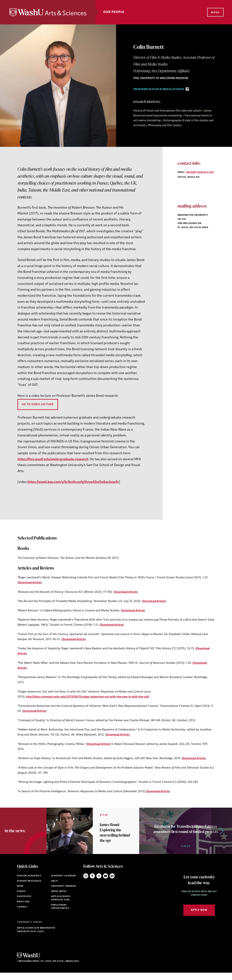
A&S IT (55, 888)
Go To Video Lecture (38, 405)
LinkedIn (112, 883)
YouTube (105, 883)
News (20, 893)
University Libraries (64, 893)
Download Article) (118, 735)
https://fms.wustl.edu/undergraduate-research (53, 459)
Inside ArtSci (59, 899)
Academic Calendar (63, 883)
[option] (93, 834)
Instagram (86, 883)
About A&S (23, 909)
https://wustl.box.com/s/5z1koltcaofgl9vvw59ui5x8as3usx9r (73, 482)
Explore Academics (29, 883)
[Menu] (215, 12)
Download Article (30, 583)
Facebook (92, 883)
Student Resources (29, 888)
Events (21, 899)
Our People (114, 12)
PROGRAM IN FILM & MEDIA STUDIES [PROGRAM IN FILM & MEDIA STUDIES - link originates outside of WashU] (161, 89)
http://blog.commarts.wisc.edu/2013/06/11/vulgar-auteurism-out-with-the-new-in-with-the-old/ (88, 697)
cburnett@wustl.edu (200, 172)
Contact (22, 914)
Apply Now (199, 917)
